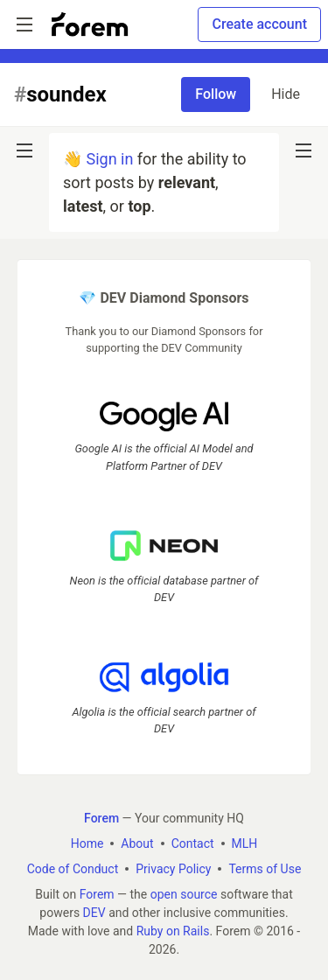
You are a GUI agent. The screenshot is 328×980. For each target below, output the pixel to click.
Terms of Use (265, 869)
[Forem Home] (90, 24)
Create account (259, 24)
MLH (245, 843)
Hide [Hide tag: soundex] (286, 94)
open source (184, 894)
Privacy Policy (173, 869)
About (137, 843)
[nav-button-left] (24, 150)
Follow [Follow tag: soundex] (216, 94)
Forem (97, 894)
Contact (193, 843)
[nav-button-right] (304, 150)
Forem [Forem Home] (101, 818)
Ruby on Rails (173, 931)
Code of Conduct (73, 869)
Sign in (109, 159)
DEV (94, 913)
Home (87, 843)
